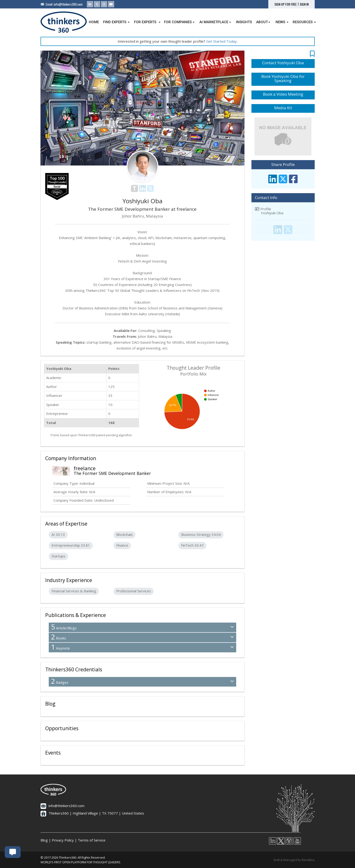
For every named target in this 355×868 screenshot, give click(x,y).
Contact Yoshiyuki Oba (283, 63)
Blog (44, 840)
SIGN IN (304, 4)
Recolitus (308, 860)
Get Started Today (221, 41)
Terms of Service (92, 840)
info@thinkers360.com (68, 4)
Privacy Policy (63, 840)
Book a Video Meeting (283, 94)
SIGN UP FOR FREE (286, 4)
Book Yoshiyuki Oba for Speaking (283, 79)
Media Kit (283, 108)
